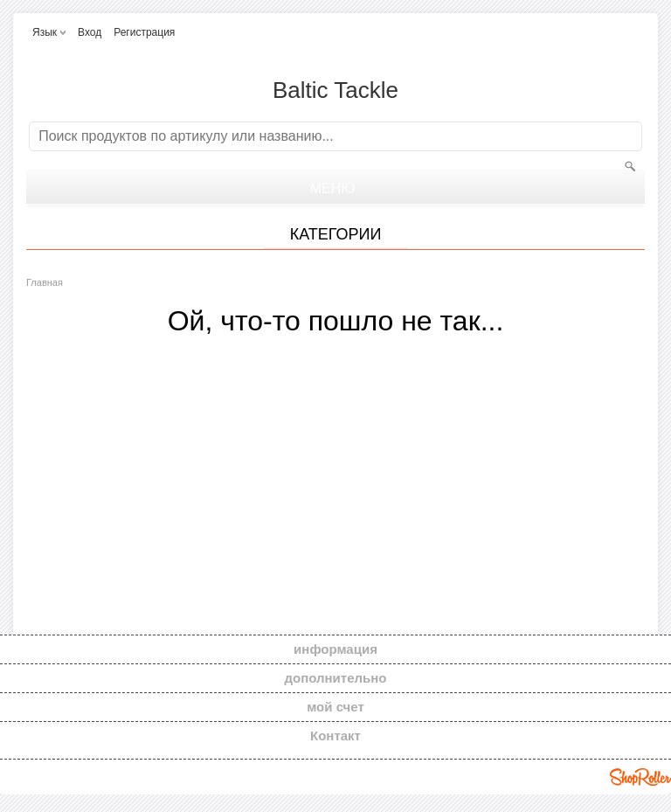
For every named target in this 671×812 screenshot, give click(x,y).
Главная (45, 282)
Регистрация (144, 32)
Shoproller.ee (640, 777)
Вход (90, 32)
